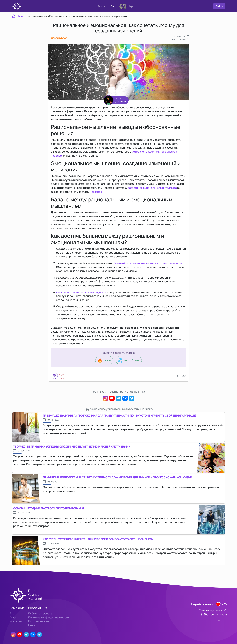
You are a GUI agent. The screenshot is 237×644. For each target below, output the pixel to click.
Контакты (16, 621)
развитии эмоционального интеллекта (152, 188)
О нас (13, 617)
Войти (219, 6)
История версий (39, 621)
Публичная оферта (40, 613)
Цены (32, 625)
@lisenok (96, 192)
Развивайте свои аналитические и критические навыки (148, 263)
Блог (114, 6)
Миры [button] (102, 6)
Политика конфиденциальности (49, 617)
